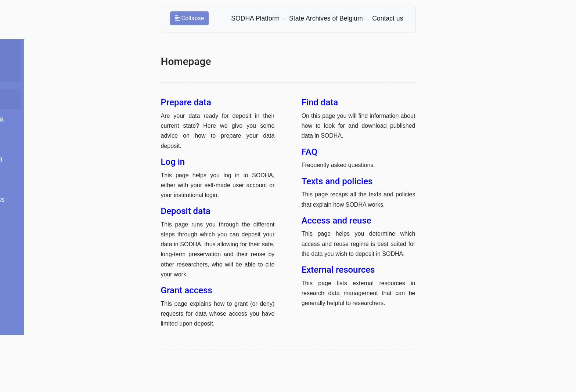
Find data (71, 193)
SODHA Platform (253, 21)
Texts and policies (84, 229)
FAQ (63, 157)
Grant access (77, 175)
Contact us (386, 21)
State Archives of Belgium (324, 21)
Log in (66, 121)
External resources (86, 247)
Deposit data (76, 139)
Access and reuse (84, 211)
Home (65, 85)
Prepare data (77, 103)
